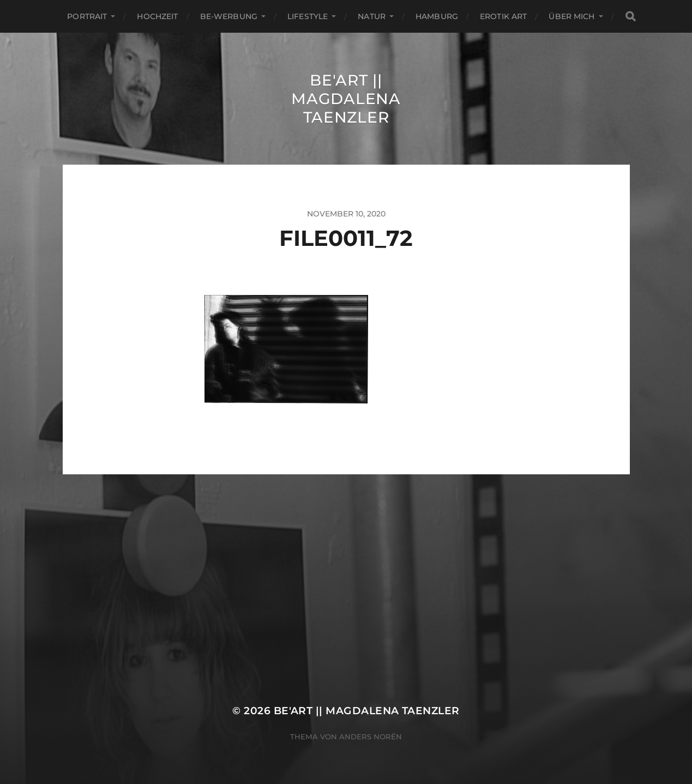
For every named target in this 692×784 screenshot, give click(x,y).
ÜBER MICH (571, 16)
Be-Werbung (229, 16)
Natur (372, 16)
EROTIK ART (503, 16)
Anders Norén (371, 737)
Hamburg (437, 16)
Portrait (87, 16)
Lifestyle (308, 16)
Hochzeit (157, 16)
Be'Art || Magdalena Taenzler (346, 99)
